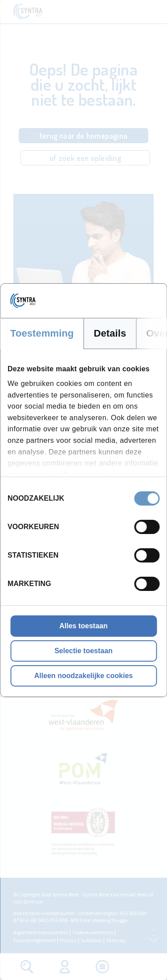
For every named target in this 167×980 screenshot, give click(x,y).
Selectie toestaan (83, 651)
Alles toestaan (83, 626)
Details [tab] (110, 333)
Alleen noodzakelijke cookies (83, 676)
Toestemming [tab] (42, 333)
